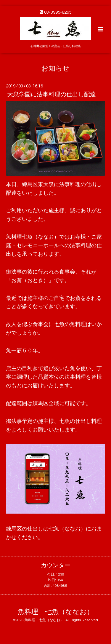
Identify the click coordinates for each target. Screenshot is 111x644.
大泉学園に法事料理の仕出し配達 (52, 95)
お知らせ (55, 68)
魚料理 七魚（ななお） (56, 612)
